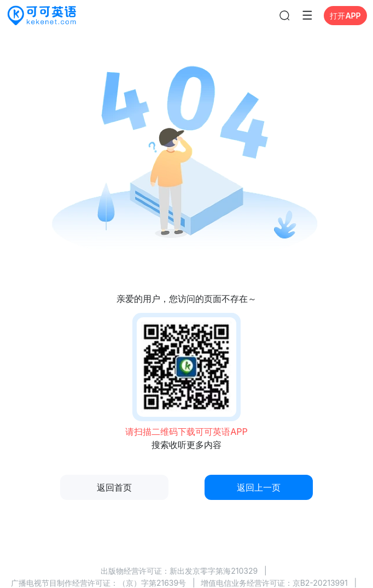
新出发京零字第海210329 (214, 571)
